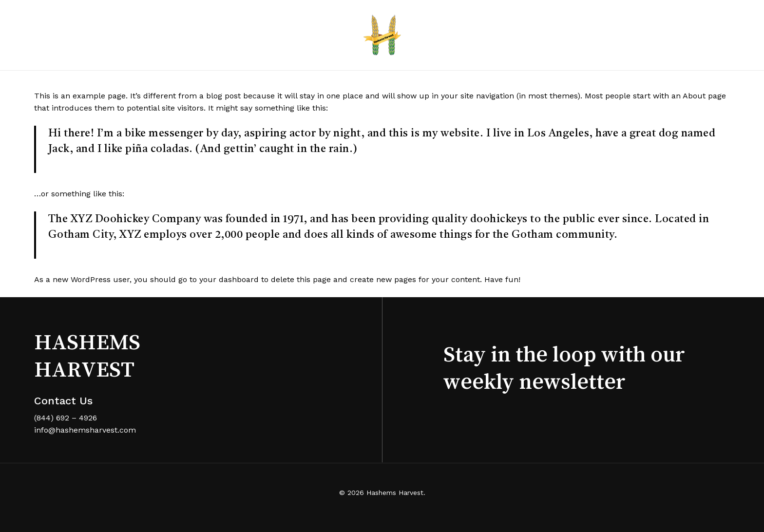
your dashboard (229, 279)
